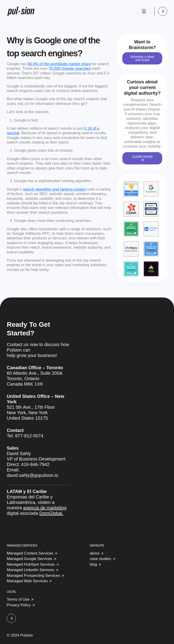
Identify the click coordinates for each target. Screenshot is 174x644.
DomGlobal (51, 513)
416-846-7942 (35, 464)
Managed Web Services (27, 581)
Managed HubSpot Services (31, 564)
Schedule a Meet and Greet (142, 58)
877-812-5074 (29, 436)
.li (163, 11)
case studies (100, 559)
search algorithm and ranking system (55, 189)
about (95, 553)
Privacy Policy (19, 605)
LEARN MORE (142, 158)
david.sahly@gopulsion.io (33, 475)
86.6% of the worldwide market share (59, 64)
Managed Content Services (30, 553)
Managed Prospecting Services (33, 576)
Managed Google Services (29, 559)
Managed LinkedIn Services (31, 570)
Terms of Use (18, 599)
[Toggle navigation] (144, 11)
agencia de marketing (45, 508)
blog (93, 564)
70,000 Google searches (70, 68)
